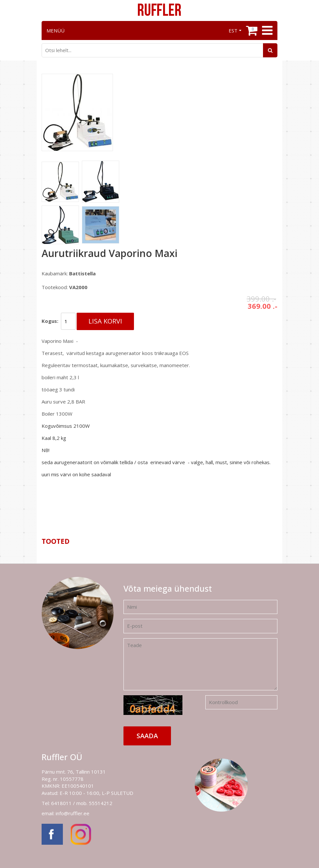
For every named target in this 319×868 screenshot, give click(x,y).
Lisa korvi (105, 321)
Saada (147, 736)
